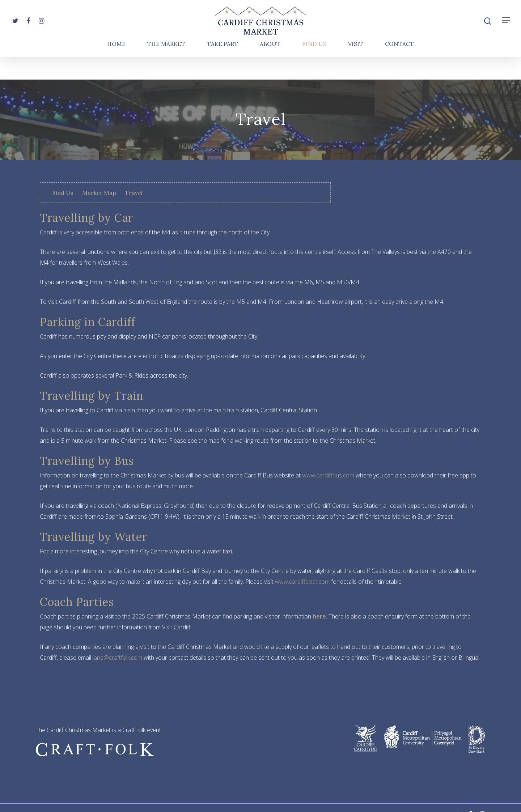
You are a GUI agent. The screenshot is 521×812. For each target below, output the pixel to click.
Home (116, 67)
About (270, 67)
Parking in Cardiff (88, 322)
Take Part (223, 67)
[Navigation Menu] (507, 32)
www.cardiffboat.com (302, 582)
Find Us (314, 67)
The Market (166, 67)
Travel (134, 193)
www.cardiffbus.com (328, 475)
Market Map (99, 193)
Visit (356, 67)
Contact (399, 67)
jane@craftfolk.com (117, 658)
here (319, 616)
